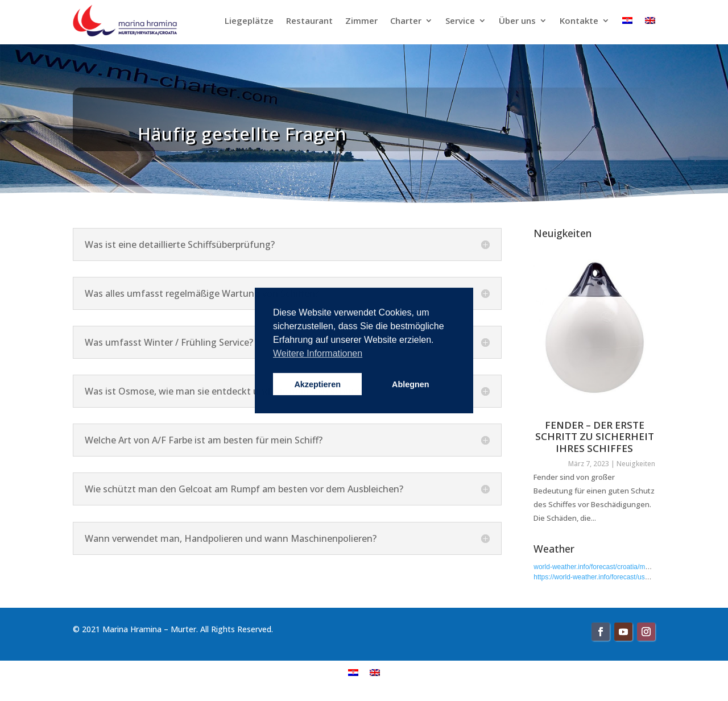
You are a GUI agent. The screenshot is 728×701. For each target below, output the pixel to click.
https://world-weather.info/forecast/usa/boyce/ (602, 577)
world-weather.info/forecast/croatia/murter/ (597, 567)
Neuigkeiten (636, 464)
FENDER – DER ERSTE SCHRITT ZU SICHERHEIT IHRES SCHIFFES (595, 437)
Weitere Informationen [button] (318, 353)
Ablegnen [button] (411, 384)
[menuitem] (353, 672)
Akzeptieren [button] (317, 384)
